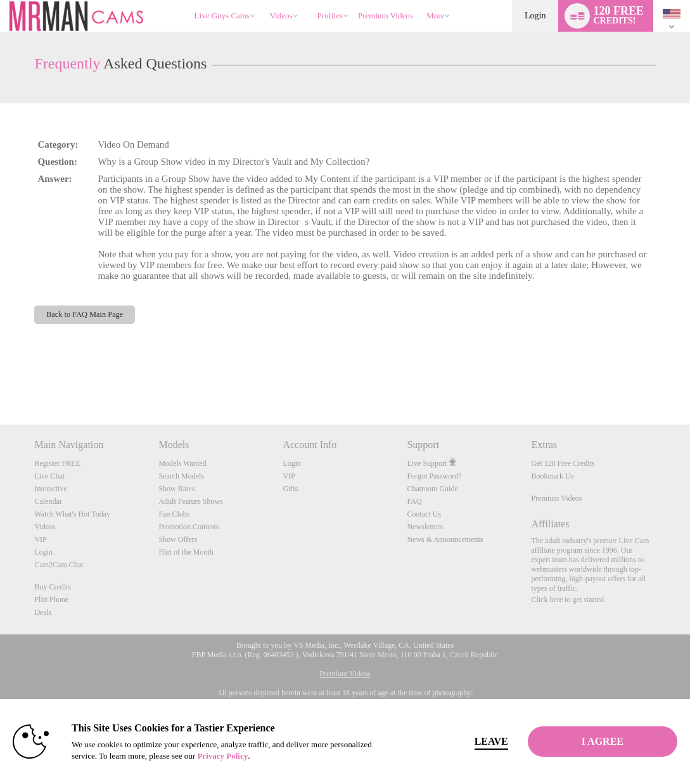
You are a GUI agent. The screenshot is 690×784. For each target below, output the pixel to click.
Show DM (0, 377)
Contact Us (424, 514)
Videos (281, 16)
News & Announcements (445, 539)
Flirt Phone (51, 600)
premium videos (386, 16)
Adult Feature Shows (190, 501)
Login (535, 16)
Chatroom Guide (432, 489)
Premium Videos (556, 498)
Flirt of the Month (186, 552)
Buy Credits (53, 587)
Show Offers (178, 539)
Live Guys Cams (222, 16)
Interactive (50, 489)
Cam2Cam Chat (59, 565)
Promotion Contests (188, 527)
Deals (43, 612)
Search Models (181, 476)
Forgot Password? (434, 476)
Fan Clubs (174, 514)
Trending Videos (264, 0)
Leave (491, 741)
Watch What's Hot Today (72, 514)
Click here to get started (567, 600)
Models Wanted (182, 463)
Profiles (330, 16)
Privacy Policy (222, 756)
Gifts (290, 489)
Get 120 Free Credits (563, 463)
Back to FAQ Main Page (85, 314)
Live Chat (49, 476)
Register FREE (57, 463)
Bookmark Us (552, 476)
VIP (40, 539)
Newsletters (425, 527)
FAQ (414, 501)
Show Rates (176, 489)
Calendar (48, 501)
